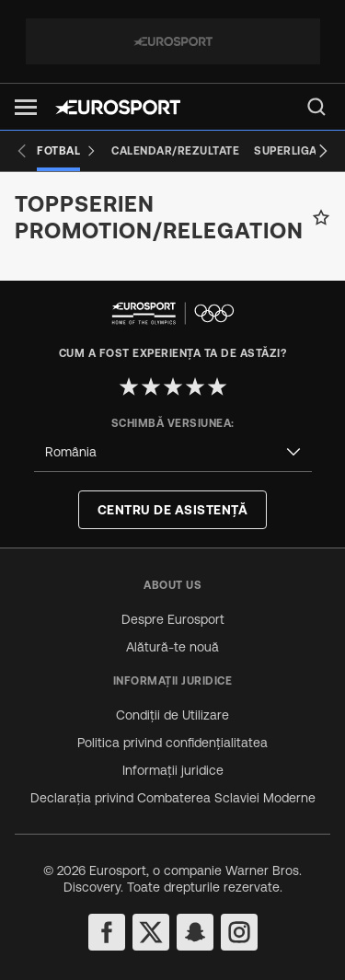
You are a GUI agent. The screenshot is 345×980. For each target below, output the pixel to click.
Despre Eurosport (173, 619)
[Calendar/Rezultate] (175, 151)
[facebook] (107, 932)
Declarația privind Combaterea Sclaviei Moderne (173, 798)
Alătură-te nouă (172, 647)
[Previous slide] (22, 151)
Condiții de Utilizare (172, 715)
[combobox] (173, 452)
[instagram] (239, 932)
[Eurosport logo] (118, 107)
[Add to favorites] (321, 217)
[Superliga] (286, 151)
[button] (26, 107)
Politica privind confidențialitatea (172, 743)
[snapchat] (195, 932)
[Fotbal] (67, 151)
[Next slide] (323, 151)
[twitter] (151, 932)
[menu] (316, 107)
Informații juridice (173, 770)
